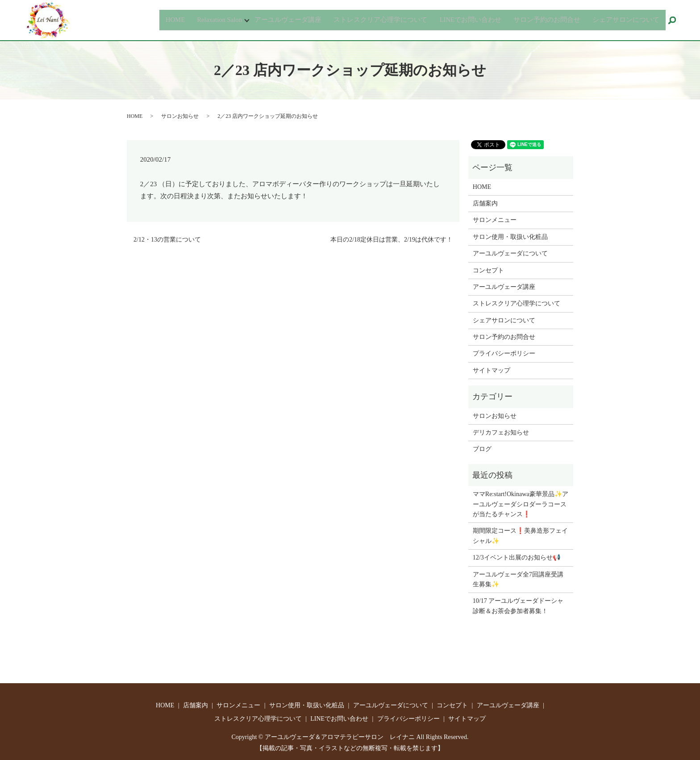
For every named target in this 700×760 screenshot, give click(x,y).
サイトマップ (492, 370)
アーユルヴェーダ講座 (269, 19)
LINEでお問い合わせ (461, 19)
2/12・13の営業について (167, 240)
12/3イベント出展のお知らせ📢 (517, 557)
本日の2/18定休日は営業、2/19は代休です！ (392, 240)
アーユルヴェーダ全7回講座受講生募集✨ (518, 579)
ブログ (482, 449)
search (676, 21)
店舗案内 (485, 203)
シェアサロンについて (624, 19)
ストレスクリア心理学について (367, 19)
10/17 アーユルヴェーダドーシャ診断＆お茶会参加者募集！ (518, 606)
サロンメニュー (495, 220)
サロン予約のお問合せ (542, 19)
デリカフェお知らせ (501, 432)
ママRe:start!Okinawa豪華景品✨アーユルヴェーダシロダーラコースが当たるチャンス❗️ (521, 504)
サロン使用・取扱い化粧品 (510, 237)
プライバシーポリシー (504, 353)
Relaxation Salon (196, 19)
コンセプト (488, 270)
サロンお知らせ (180, 116)
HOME (150, 19)
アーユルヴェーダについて (510, 253)
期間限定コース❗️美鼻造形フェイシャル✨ (520, 536)
